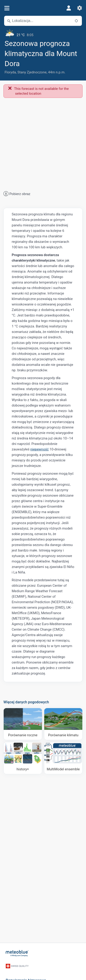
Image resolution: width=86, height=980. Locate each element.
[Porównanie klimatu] (63, 724)
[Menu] (7, 8)
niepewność (39, 449)
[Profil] (69, 8)
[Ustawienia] (80, 8)
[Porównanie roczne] (23, 724)
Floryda (10, 72)
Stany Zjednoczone (32, 72)
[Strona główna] (17, 953)
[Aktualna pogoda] (43, 33)
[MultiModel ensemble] (63, 758)
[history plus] (23, 758)
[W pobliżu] (76, 21)
